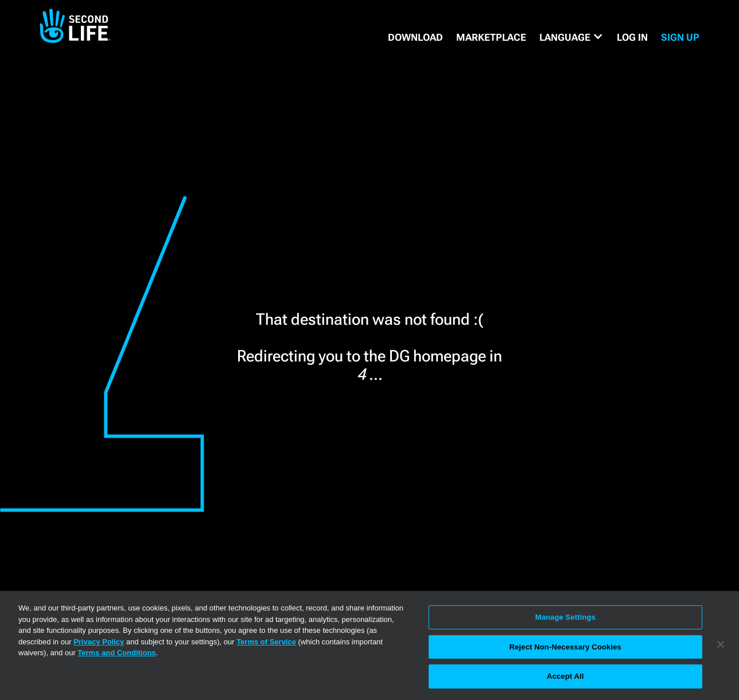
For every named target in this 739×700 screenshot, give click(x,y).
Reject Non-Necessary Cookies (565, 647)
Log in (632, 37)
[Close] (721, 644)
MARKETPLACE (491, 37)
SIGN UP (680, 37)
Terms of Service (266, 642)
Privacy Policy (99, 642)
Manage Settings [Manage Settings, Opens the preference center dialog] (565, 617)
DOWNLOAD (415, 37)
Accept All (565, 676)
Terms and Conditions (116, 653)
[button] (571, 37)
